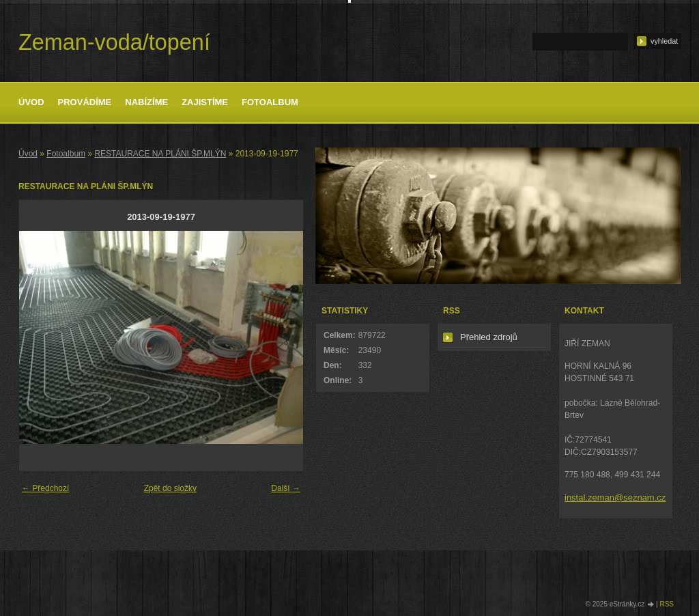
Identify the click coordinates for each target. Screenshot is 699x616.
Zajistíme (205, 102)
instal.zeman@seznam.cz (615, 498)
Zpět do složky (170, 488)
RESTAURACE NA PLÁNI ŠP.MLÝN (160, 154)
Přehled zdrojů (489, 337)
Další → (286, 488)
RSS (667, 604)
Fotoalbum (270, 102)
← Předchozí (45, 488)
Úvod (31, 102)
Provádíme (85, 102)
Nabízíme (146, 102)
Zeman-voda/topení (114, 42)
